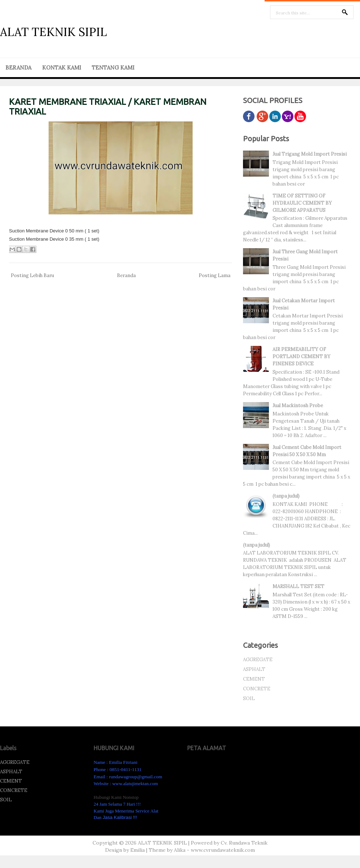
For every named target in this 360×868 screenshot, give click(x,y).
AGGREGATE (258, 660)
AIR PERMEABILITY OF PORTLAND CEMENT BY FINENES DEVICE (301, 357)
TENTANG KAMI (113, 68)
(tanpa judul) (286, 496)
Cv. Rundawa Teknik (244, 843)
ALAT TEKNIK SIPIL (53, 32)
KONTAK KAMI (62, 68)
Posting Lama (215, 275)
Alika (180, 850)
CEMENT (254, 679)
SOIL (249, 698)
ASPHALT (254, 669)
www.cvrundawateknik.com (223, 850)
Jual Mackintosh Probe (298, 406)
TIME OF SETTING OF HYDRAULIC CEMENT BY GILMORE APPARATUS (302, 203)
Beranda (126, 275)
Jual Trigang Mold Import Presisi (310, 154)
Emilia (138, 850)
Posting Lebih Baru (32, 275)
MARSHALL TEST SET (298, 586)
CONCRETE (257, 689)
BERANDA (18, 68)
